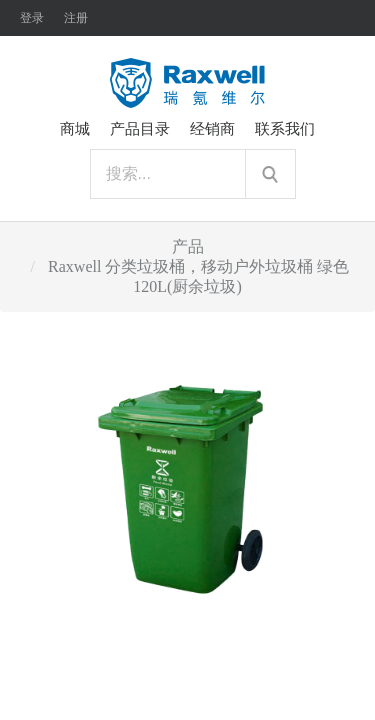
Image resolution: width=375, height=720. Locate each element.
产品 (188, 246)
